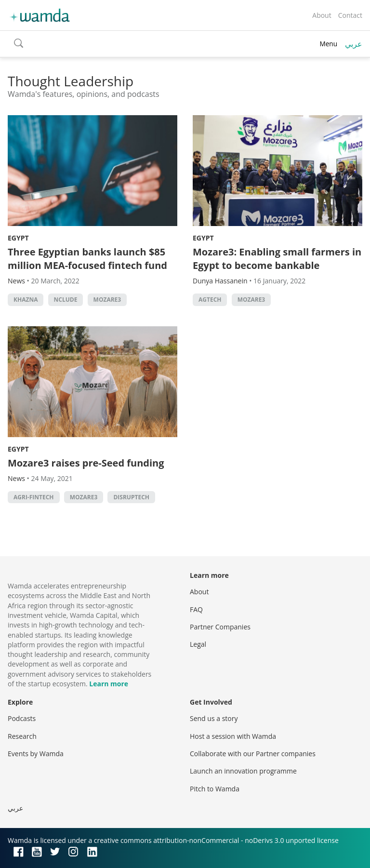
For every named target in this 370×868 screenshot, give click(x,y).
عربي (354, 44)
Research (22, 736)
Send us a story (214, 718)
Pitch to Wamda (215, 789)
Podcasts (22, 718)
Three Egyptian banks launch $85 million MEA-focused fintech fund (89, 259)
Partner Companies (220, 627)
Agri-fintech (34, 497)
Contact (350, 15)
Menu (328, 44)
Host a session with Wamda (233, 736)
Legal (198, 644)
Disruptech (131, 497)
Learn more (109, 684)
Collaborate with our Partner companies (253, 754)
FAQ (196, 609)
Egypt (18, 238)
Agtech (210, 300)
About (322, 15)
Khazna (26, 300)
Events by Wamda (36, 754)
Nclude (66, 300)
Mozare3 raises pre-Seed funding (86, 463)
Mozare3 (107, 300)
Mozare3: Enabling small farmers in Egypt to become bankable (277, 259)
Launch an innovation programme (243, 771)
